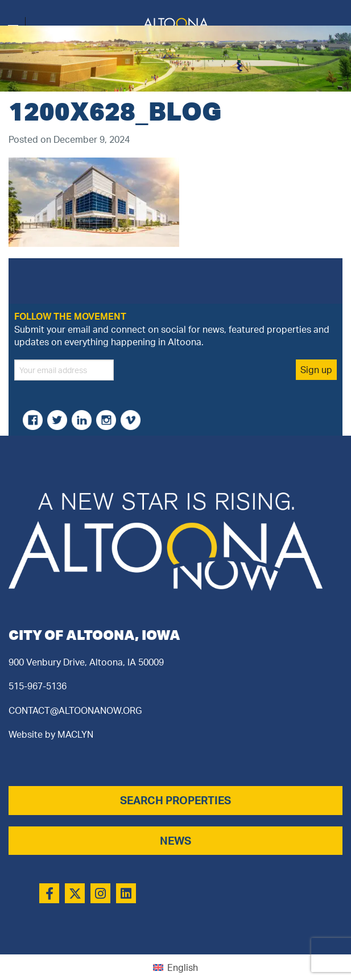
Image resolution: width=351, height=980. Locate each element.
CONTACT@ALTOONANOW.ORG (75, 710)
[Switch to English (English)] (175, 967)
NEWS (175, 841)
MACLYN (75, 734)
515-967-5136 (38, 686)
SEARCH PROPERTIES (175, 800)
